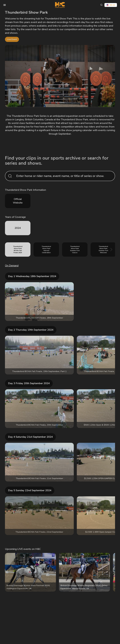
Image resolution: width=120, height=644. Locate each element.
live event (12, 39)
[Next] (111, 250)
